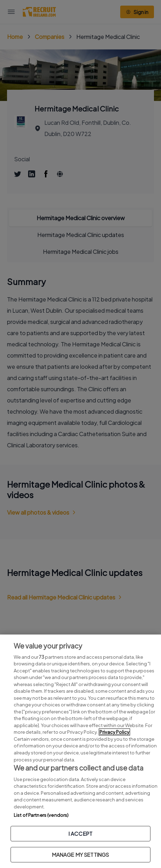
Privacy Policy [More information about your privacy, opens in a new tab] (114, 732)
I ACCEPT (80, 833)
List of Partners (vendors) (41, 815)
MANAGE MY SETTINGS (81, 855)
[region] (80, 751)
